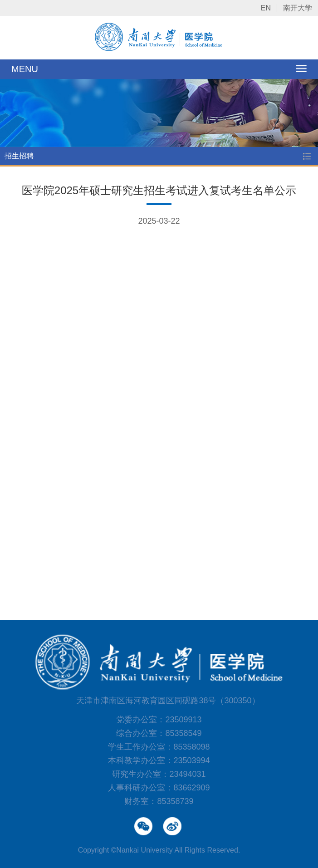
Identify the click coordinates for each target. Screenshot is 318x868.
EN (266, 8)
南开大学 (298, 8)
